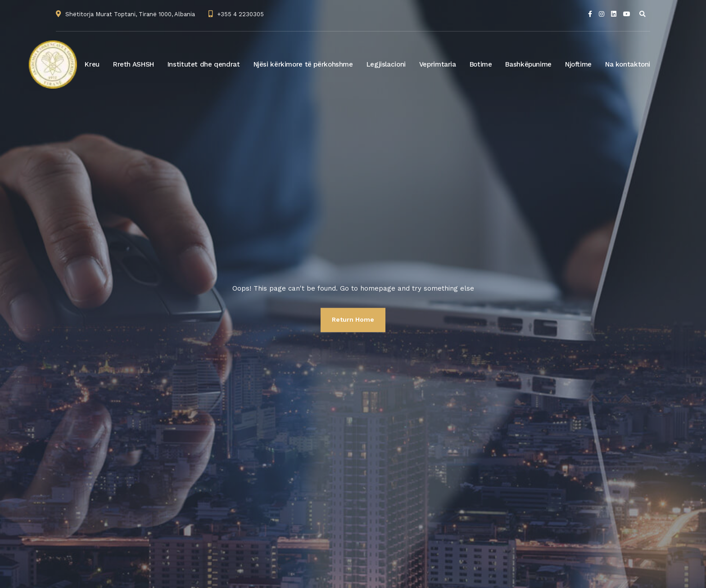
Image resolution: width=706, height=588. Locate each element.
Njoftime (578, 64)
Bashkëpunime (528, 64)
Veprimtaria (438, 64)
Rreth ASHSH (134, 64)
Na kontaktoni (628, 64)
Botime (481, 64)
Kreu (92, 64)
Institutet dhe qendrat (204, 64)
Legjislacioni (386, 64)
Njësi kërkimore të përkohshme (303, 64)
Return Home (353, 319)
